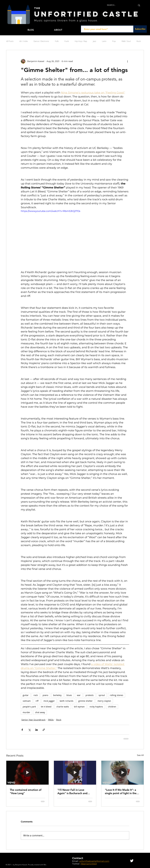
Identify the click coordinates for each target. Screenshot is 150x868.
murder (26, 712)
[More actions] (127, 61)
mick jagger (49, 701)
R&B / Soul (126, 41)
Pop (114, 41)
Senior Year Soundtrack (33, 720)
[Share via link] (44, 730)
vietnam (27, 701)
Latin (104, 41)
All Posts (10, 41)
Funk (67, 41)
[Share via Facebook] (22, 730)
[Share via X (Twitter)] (29, 730)
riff (37, 701)
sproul (102, 695)
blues (69, 695)
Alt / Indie (24, 41)
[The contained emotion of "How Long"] (27, 773)
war (79, 695)
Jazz (94, 41)
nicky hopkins (96, 707)
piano (45, 695)
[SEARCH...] (119, 5)
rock (36, 695)
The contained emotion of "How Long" (26, 792)
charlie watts (63, 707)
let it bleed (46, 707)
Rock (139, 41)
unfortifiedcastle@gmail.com (94, 861)
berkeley (57, 695)
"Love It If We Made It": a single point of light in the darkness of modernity (121, 792)
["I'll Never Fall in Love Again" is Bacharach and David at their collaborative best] (75, 773)
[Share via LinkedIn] (37, 730)
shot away (40, 712)
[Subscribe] (140, 29)
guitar (26, 695)
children (112, 707)
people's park (29, 707)
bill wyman (79, 707)
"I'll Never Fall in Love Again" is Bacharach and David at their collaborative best (74, 792)
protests (90, 695)
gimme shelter (85, 701)
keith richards (67, 701)
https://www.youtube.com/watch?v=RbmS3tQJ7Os (51, 211)
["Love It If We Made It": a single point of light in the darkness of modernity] (123, 773)
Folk (57, 41)
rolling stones (117, 695)
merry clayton (104, 701)
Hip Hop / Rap (81, 41)
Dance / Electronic (41, 41)
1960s (51, 720)
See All (140, 755)
